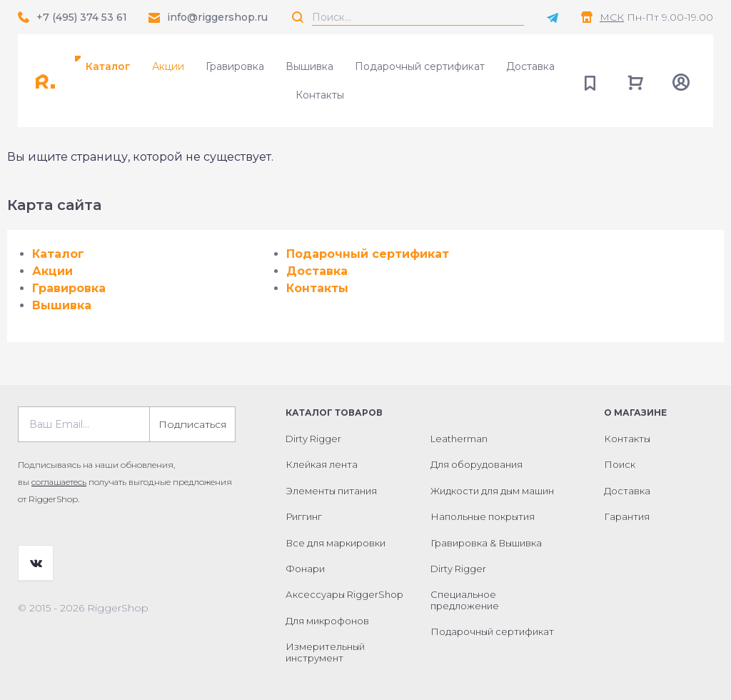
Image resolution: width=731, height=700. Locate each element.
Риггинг (304, 516)
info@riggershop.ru (217, 17)
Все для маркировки (336, 543)
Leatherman (459, 439)
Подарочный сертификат (420, 66)
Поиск (620, 464)
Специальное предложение (465, 600)
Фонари (305, 569)
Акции (168, 66)
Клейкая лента (322, 464)
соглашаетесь (59, 482)
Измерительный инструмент (325, 652)
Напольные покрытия (483, 516)
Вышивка (309, 66)
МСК (612, 17)
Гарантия (627, 516)
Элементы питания (331, 491)
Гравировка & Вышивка (486, 543)
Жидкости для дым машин (492, 491)
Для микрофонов (327, 621)
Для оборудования (477, 464)
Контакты (320, 95)
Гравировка (235, 66)
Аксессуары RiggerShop (344, 594)
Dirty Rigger (313, 439)
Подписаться (192, 424)
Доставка (530, 66)
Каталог (108, 66)
